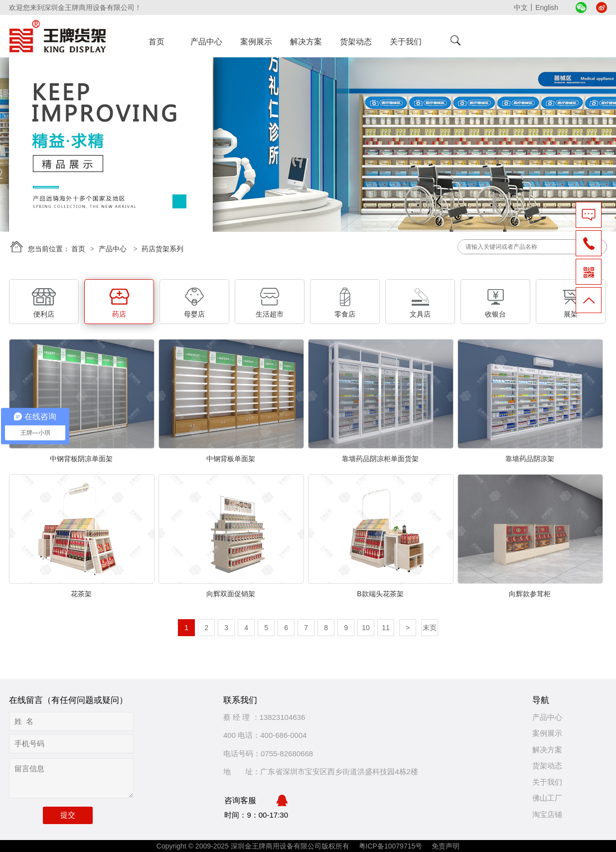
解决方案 (306, 42)
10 (366, 628)
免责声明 (446, 846)
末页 (430, 628)
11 (386, 628)
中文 (521, 7)
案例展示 (256, 42)
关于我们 (406, 42)
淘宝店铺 (547, 814)
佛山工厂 (547, 798)
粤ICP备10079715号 (392, 846)
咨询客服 (256, 801)
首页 (156, 42)
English (547, 7)
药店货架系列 (162, 249)
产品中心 (206, 42)
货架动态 (356, 42)
